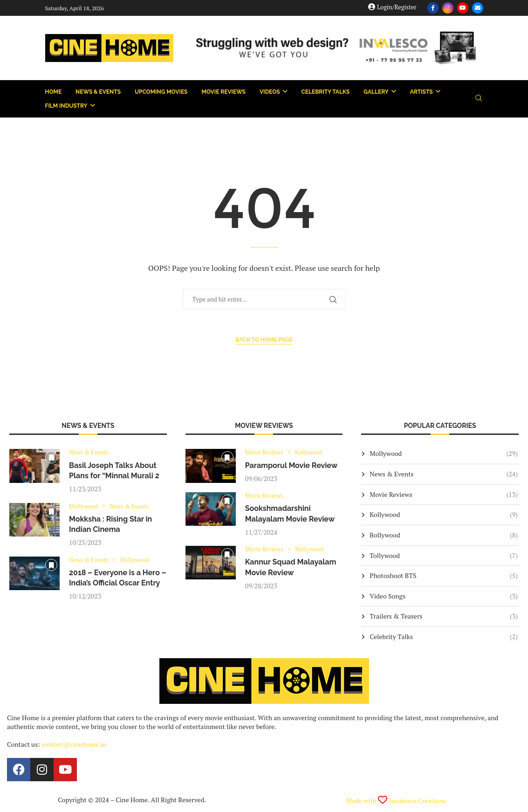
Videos (270, 92)
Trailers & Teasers (444, 616)
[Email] (478, 8)
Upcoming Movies (161, 92)
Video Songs (444, 596)
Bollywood (444, 535)
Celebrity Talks (326, 92)
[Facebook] (433, 8)
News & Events (98, 92)
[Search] (479, 99)
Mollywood (444, 454)
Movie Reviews (223, 92)
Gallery (376, 92)
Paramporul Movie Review (291, 465)
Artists (422, 92)
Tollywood (444, 556)
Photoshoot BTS (444, 576)
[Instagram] (448, 8)
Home (54, 92)
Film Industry (66, 106)
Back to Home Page (264, 340)
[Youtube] (463, 8)
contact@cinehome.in (74, 744)
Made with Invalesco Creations (396, 801)
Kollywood (444, 515)
